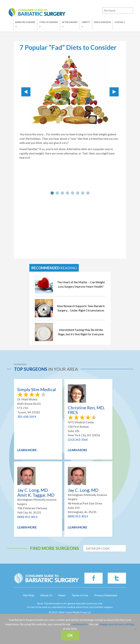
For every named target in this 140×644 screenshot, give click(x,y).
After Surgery (70, 22)
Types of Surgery (49, 22)
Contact (120, 22)
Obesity (86, 22)
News (62, 595)
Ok (70, 635)
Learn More (27, 450)
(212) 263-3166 (78, 439)
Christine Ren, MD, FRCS (86, 410)
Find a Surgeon (102, 22)
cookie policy (79, 624)
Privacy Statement (106, 595)
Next (114, 92)
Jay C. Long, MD (83, 490)
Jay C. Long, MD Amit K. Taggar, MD (36, 493)
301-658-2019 (27, 417)
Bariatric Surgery (25, 22)
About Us (46, 595)
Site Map (29, 595)
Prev (26, 92)
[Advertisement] (70, 227)
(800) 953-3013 (27, 517)
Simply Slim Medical (37, 389)
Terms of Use (80, 595)
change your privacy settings (117, 624)
